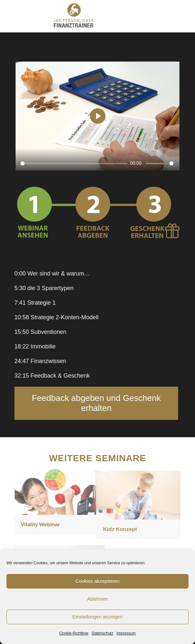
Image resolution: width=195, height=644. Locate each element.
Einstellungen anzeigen (97, 617)
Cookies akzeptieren (98, 581)
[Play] (98, 116)
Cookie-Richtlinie (74, 633)
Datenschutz (103, 633)
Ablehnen (97, 599)
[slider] (74, 164)
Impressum (126, 633)
